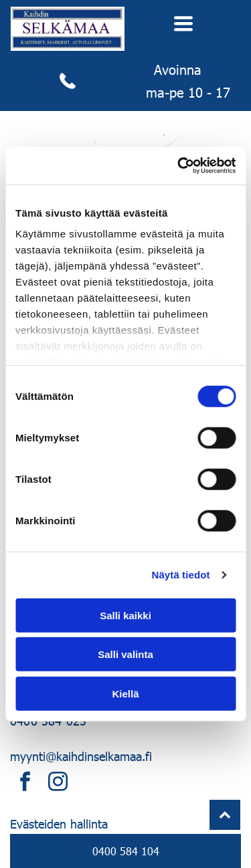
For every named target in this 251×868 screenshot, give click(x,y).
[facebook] (25, 783)
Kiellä (125, 693)
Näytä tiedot (181, 575)
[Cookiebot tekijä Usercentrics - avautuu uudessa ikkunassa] (179, 166)
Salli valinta (125, 654)
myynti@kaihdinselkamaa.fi (81, 756)
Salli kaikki (125, 615)
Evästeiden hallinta (59, 824)
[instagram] (58, 783)
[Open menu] (183, 23)
